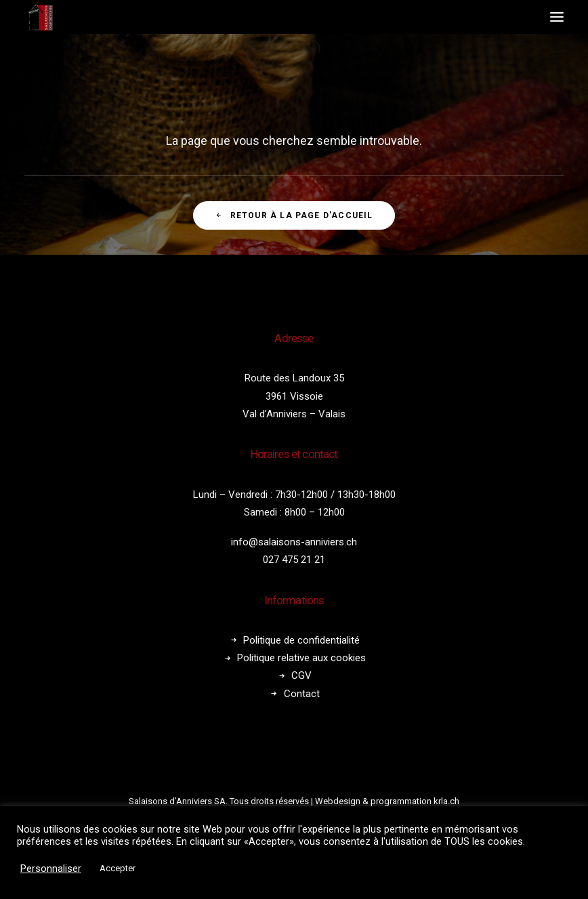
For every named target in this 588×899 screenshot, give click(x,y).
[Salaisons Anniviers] (41, 17)
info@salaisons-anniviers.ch (294, 542)
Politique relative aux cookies (301, 658)
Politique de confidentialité (301, 640)
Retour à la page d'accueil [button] (294, 215)
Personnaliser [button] (51, 869)
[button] (557, 17)
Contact (302, 694)
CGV (301, 675)
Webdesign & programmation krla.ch (387, 801)
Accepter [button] (118, 868)
